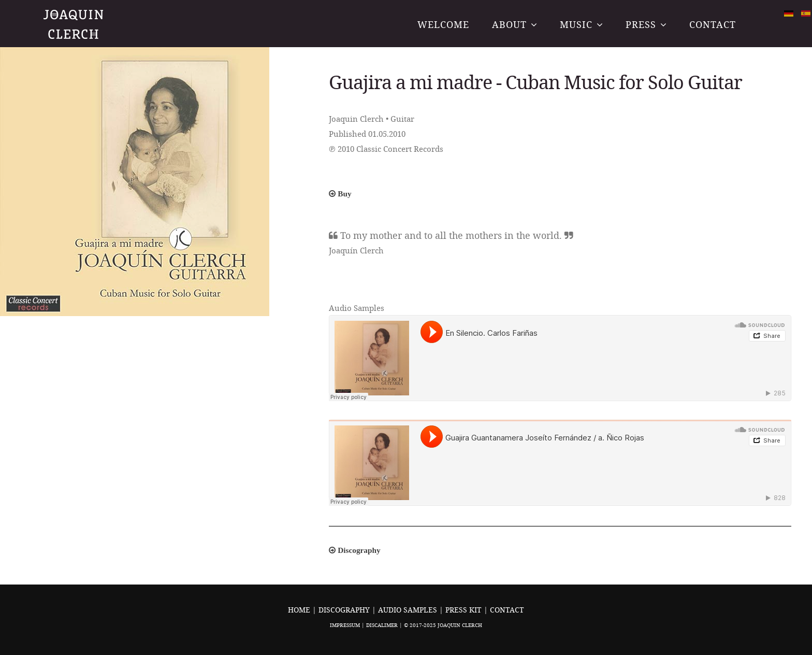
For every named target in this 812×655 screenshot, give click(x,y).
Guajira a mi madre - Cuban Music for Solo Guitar (535, 82)
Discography (345, 610)
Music (576, 24)
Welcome (443, 24)
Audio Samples (409, 610)
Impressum (345, 625)
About (509, 24)
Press (641, 24)
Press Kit (465, 610)
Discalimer (382, 625)
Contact (713, 24)
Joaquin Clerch (74, 24)
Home (299, 610)
